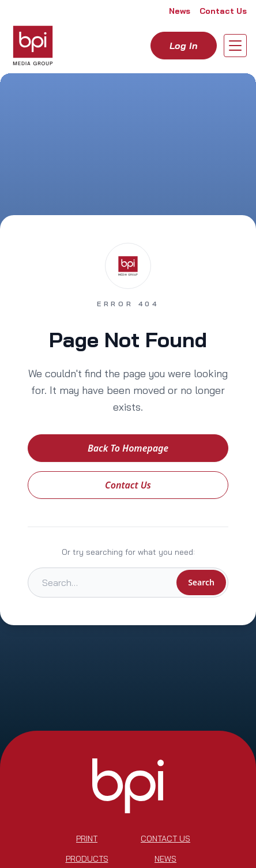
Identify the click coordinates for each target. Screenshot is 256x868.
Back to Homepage (128, 448)
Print (87, 839)
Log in (184, 46)
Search (201, 582)
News (180, 11)
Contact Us (223, 11)
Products (87, 859)
